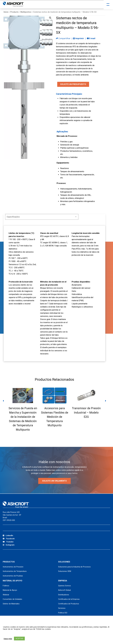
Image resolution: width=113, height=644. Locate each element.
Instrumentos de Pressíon (13, 567)
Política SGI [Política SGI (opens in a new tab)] (63, 613)
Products (14, 12)
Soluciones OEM (65, 571)
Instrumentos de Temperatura (15, 571)
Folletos (6, 586)
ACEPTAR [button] (19, 638)
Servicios (62, 608)
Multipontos (26, 12)
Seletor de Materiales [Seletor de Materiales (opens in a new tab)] (11, 604)
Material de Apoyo (10, 590)
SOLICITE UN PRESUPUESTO (73, 84)
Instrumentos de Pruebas (13, 576)
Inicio (6, 12)
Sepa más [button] (8, 639)
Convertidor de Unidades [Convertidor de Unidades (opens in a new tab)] (12, 599)
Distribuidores (64, 595)
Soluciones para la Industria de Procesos (74, 567)
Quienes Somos (64, 586)
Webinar (6, 595)
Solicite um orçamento (54, 481)
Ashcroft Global (64, 590)
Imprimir (78, 38)
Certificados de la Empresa (69, 599)
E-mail (91, 38)
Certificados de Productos (69, 604)
